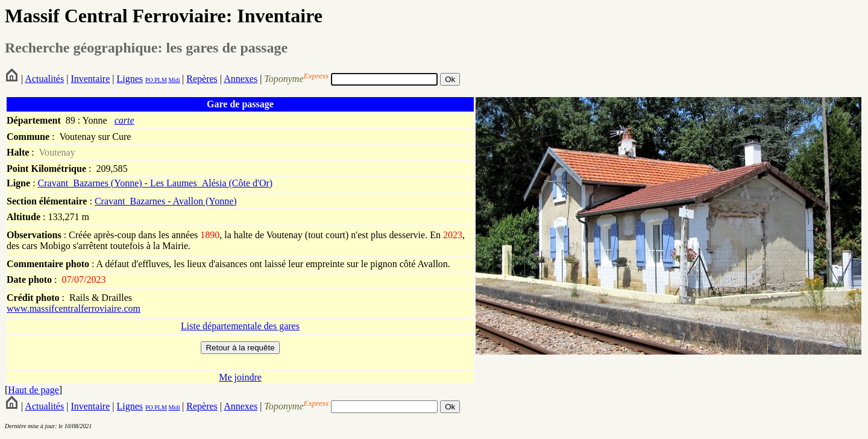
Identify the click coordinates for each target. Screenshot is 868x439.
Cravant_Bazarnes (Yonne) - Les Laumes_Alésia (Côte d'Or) (156, 183)
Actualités (44, 79)
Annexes (241, 79)
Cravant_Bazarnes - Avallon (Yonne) (166, 201)
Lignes (130, 79)
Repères (202, 79)
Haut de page (33, 390)
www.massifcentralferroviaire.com (74, 308)
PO (149, 80)
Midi (174, 80)
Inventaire (90, 79)
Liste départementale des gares (240, 326)
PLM (160, 80)
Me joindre (240, 377)
